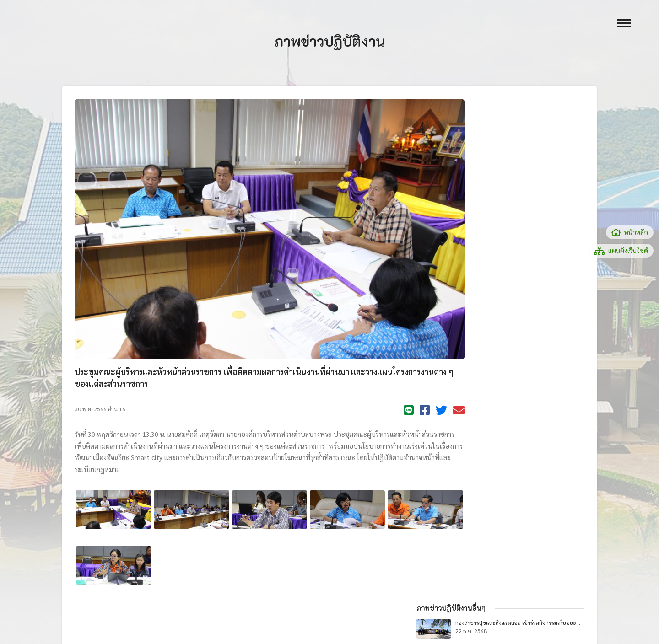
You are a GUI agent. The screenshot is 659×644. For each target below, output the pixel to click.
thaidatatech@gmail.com (166, 626)
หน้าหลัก (630, 232)
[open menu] (624, 23)
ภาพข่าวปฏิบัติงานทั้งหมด (525, 329)
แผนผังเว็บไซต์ (621, 250)
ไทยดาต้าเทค (132, 617)
